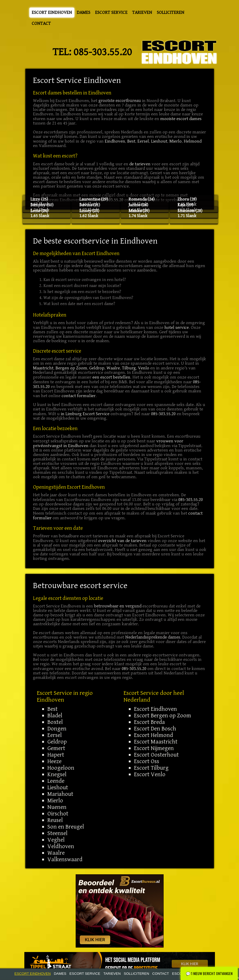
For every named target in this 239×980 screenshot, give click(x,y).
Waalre (113, 368)
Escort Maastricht (156, 742)
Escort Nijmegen (154, 748)
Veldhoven (61, 846)
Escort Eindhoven (52, 13)
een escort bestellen (111, 377)
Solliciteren (171, 13)
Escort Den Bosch (155, 729)
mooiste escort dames (181, 119)
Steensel (57, 833)
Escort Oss (147, 761)
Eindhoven (115, 141)
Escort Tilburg (151, 768)
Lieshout (159, 141)
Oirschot (58, 814)
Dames (84, 13)
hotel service (177, 328)
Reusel (55, 820)
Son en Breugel (66, 827)
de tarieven (140, 164)
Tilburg (129, 368)
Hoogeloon (61, 768)
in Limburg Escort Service (85, 414)
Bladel (55, 716)
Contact (41, 24)
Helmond (193, 141)
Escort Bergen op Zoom (163, 716)
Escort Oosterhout (156, 755)
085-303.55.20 (103, 52)
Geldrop (97, 368)
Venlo (144, 368)
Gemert (56, 748)
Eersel (143, 141)
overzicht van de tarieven (122, 541)
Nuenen (57, 807)
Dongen (57, 729)
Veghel (56, 840)
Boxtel (55, 722)
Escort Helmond (154, 735)
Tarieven (142, 13)
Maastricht (43, 368)
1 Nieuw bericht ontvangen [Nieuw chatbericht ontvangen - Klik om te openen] (209, 973)
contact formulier (79, 396)
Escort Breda (149, 722)
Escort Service (111, 13)
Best (131, 141)
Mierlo (176, 141)
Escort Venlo (150, 774)
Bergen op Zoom (71, 368)
